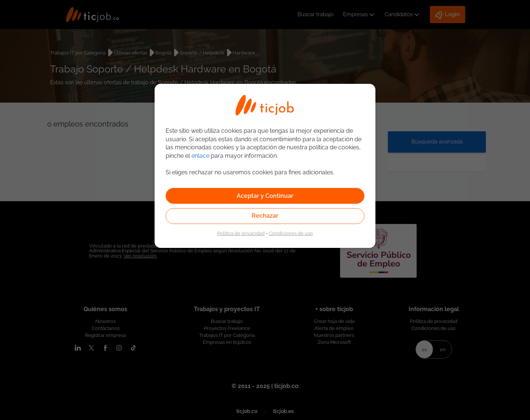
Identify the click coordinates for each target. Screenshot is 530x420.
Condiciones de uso (291, 233)
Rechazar (265, 216)
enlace (200, 156)
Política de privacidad (241, 233)
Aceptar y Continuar (265, 196)
